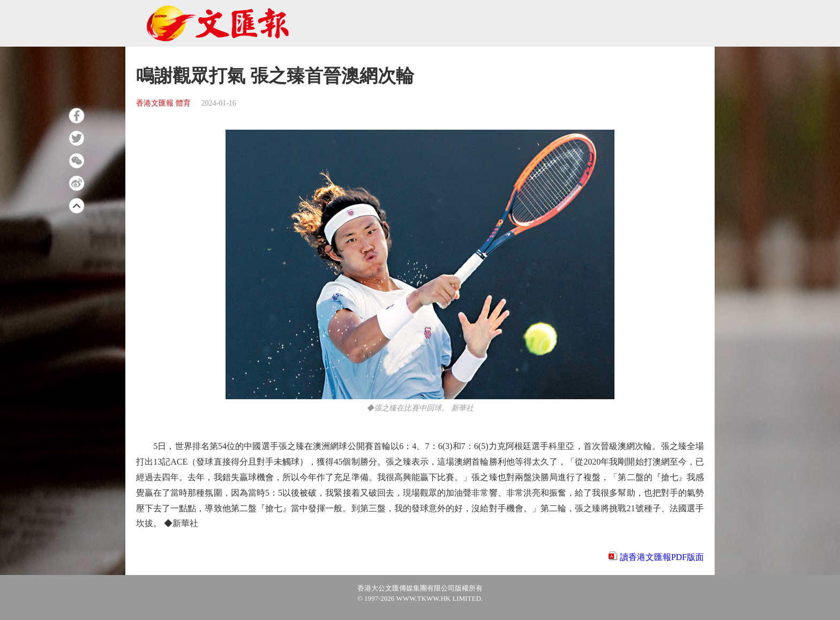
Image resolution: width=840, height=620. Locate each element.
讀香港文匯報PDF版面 (662, 557)
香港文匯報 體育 (163, 103)
